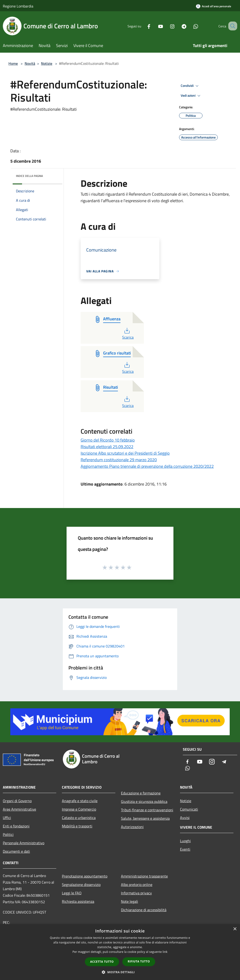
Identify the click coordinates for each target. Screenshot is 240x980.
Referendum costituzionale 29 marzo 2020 (119, 460)
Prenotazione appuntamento (85, 876)
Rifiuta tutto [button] (139, 961)
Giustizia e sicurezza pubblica (144, 801)
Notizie (47, 63)
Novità (30, 63)
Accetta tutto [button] (102, 962)
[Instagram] (166, 26)
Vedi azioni (191, 96)
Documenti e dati (16, 851)
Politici (8, 834)
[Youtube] (155, 26)
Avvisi (185, 818)
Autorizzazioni (132, 827)
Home (13, 63)
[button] (120, 972)
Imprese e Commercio (79, 809)
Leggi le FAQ (72, 893)
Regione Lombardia (18, 6)
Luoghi (185, 841)
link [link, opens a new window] (165, 952)
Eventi (185, 849)
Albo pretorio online (137, 885)
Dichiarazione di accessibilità (144, 910)
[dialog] (120, 952)
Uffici (7, 818)
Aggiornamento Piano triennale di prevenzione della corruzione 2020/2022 (147, 466)
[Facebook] (143, 26)
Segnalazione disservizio (81, 885)
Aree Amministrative (19, 809)
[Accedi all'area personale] (214, 6)
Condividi (190, 86)
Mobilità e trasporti (77, 826)
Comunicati (189, 809)
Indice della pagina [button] (29, 176)
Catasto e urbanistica (79, 818)
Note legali (129, 901)
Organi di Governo (17, 801)
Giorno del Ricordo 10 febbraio (108, 440)
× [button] (235, 929)
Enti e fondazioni (16, 826)
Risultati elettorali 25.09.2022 (107, 447)
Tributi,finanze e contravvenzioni (147, 810)
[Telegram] (178, 26)
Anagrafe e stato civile (80, 801)
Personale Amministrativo (24, 843)
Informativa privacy (136, 893)
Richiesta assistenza (78, 901)
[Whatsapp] (190, 26)
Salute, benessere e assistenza (145, 818)
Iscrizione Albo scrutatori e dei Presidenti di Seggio (125, 453)
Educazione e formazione (141, 793)
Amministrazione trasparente (144, 876)
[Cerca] (232, 26)
